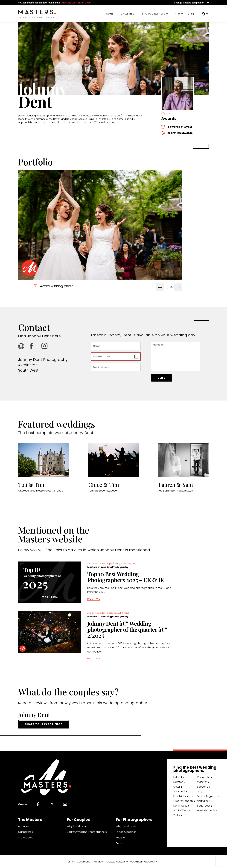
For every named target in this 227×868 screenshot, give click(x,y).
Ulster (177, 786)
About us (24, 826)
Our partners (26, 832)
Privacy (98, 861)
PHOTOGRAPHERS (154, 14)
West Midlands (206, 810)
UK (199, 791)
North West (180, 805)
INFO (177, 14)
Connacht (203, 777)
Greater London (183, 801)
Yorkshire (179, 815)
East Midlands (182, 796)
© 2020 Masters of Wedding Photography (132, 861)
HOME (110, 14)
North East (203, 801)
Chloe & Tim (105, 485)
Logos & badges (126, 832)
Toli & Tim (32, 485)
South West (29, 370)
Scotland (203, 786)
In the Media (26, 837)
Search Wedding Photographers (87, 832)
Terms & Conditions (78, 861)
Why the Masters (77, 826)
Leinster (178, 782)
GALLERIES (127, 14)
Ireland (178, 777)
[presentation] (160, 287)
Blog (191, 14)
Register (121, 837)
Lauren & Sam (177, 485)
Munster (202, 782)
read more (94, 599)
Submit (120, 843)
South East (204, 805)
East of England (207, 796)
